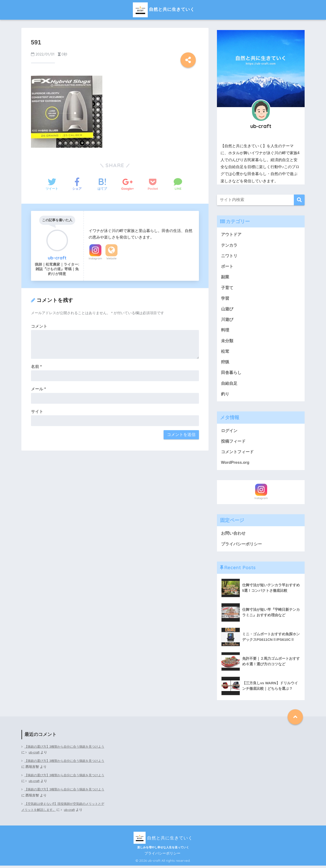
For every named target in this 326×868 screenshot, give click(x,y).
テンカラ (229, 245)
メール (38, 389)
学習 (225, 299)
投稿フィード (233, 443)
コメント (39, 326)
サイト (37, 412)
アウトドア (231, 235)
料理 (225, 331)
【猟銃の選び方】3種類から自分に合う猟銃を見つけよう (63, 752)
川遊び (227, 321)
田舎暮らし (231, 374)
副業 (225, 278)
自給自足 (229, 385)
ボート (227, 267)
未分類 (227, 342)
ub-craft (42, 755)
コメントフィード (237, 454)
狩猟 (225, 364)
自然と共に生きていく (163, 9)
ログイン (229, 432)
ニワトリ (229, 256)
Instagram (95, 258)
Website (111, 258)
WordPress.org (235, 465)
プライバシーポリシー (241, 547)
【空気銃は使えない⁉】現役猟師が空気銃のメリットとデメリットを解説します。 (62, 809)
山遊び (227, 310)
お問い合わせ (233, 536)
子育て (227, 288)
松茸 (225, 353)
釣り (225, 396)
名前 (36, 367)
